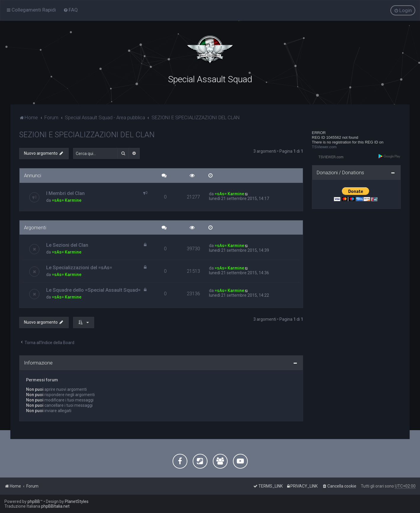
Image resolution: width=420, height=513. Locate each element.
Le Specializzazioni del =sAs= (79, 267)
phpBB (34, 501)
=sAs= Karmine (67, 200)
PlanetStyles (77, 501)
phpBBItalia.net (55, 506)
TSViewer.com (324, 147)
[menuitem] (71, 10)
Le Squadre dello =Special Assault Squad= (93, 290)
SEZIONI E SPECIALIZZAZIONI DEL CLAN (87, 134)
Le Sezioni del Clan (67, 245)
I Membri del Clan (65, 193)
